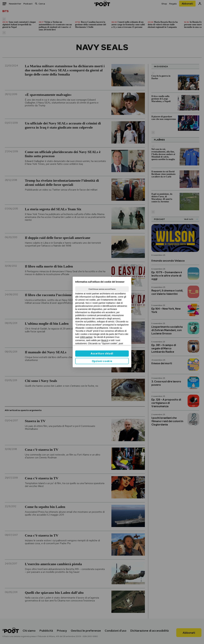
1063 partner (86, 337)
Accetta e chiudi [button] (102, 354)
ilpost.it (105, 340)
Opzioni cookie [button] (102, 361)
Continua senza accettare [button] (102, 289)
